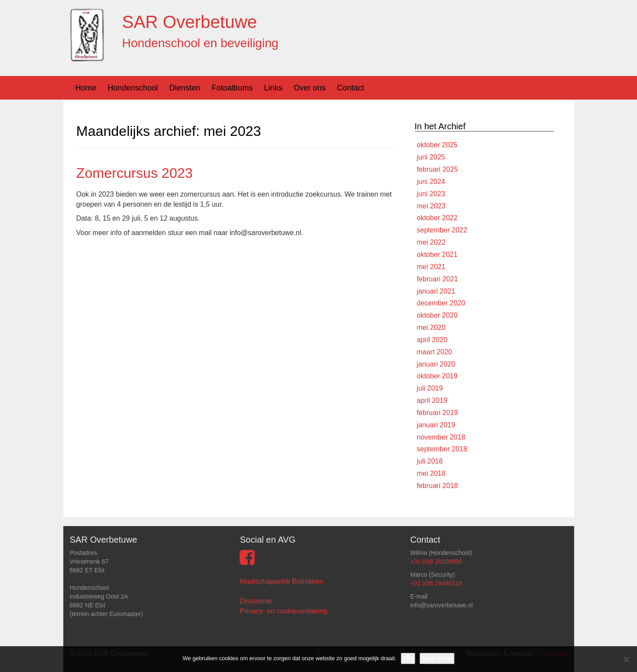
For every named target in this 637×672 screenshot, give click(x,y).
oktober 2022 (437, 218)
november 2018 (441, 437)
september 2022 (442, 230)
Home (86, 88)
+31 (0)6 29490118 (436, 583)
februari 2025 (437, 169)
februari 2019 (437, 413)
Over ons (310, 88)
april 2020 (432, 340)
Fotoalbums (232, 88)
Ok (408, 658)
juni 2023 (431, 194)
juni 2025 (431, 157)
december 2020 (441, 303)
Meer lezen (437, 658)
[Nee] (626, 659)
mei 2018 (431, 473)
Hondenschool (133, 88)
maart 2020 (435, 352)
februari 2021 (437, 279)
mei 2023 (431, 206)
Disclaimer (256, 601)
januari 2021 (436, 291)
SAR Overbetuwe (190, 22)
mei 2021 (431, 267)
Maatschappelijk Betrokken (281, 581)
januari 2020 (436, 364)
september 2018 (442, 449)
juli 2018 (430, 461)
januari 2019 (436, 425)
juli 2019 (430, 388)
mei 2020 (431, 327)
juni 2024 (431, 182)
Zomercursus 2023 (135, 173)
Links (273, 88)
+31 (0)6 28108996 (436, 561)
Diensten (185, 88)
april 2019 (432, 400)
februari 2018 (437, 486)
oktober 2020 (437, 315)
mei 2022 (431, 242)
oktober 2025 (437, 145)
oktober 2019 (437, 376)
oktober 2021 (437, 255)
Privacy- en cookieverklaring (283, 611)
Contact (351, 88)
